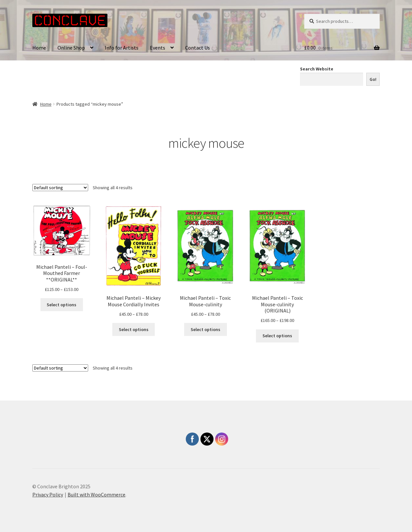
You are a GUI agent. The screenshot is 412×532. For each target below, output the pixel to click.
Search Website (317, 69)
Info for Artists (122, 48)
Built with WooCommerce (96, 494)
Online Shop (71, 48)
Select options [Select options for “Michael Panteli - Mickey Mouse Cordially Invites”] (134, 329)
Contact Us (198, 48)
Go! (373, 79)
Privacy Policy (48, 494)
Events (158, 48)
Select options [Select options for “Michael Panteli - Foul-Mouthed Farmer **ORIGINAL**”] (62, 305)
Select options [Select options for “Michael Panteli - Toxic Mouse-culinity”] (206, 329)
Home (39, 48)
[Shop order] (60, 188)
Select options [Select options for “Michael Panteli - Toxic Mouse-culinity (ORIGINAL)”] (277, 336)
